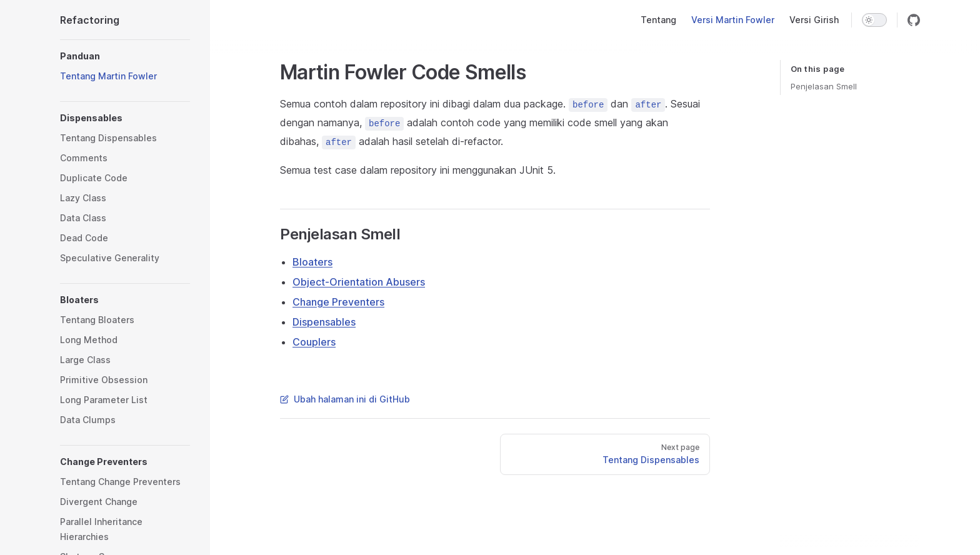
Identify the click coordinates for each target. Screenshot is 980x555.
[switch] (874, 20)
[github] (914, 20)
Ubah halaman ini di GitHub (345, 399)
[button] (125, 56)
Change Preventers (338, 302)
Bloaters (312, 262)
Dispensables (324, 322)
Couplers (314, 342)
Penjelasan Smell (824, 86)
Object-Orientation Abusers (359, 282)
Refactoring (90, 20)
